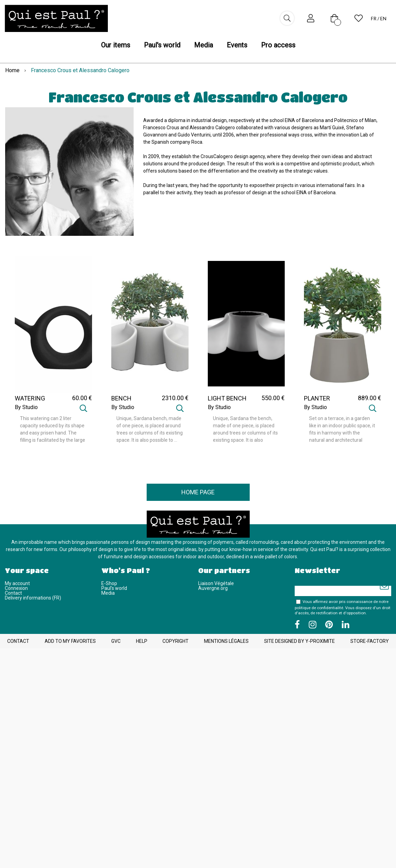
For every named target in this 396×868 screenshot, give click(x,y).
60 (82, 398)
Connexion (16, 588)
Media (108, 593)
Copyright (176, 641)
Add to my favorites (70, 641)
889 (370, 398)
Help (142, 641)
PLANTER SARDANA (318, 402)
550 (273, 398)
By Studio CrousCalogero (33, 410)
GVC (116, 641)
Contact (13, 593)
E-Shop (109, 583)
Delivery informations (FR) (33, 598)
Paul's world (114, 588)
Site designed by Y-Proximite (299, 641)
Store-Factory (370, 641)
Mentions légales (226, 641)
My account (17, 583)
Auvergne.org (213, 588)
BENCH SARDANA (125, 402)
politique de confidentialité (319, 608)
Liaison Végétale (216, 583)
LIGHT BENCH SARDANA (227, 402)
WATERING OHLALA (30, 402)
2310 (175, 398)
